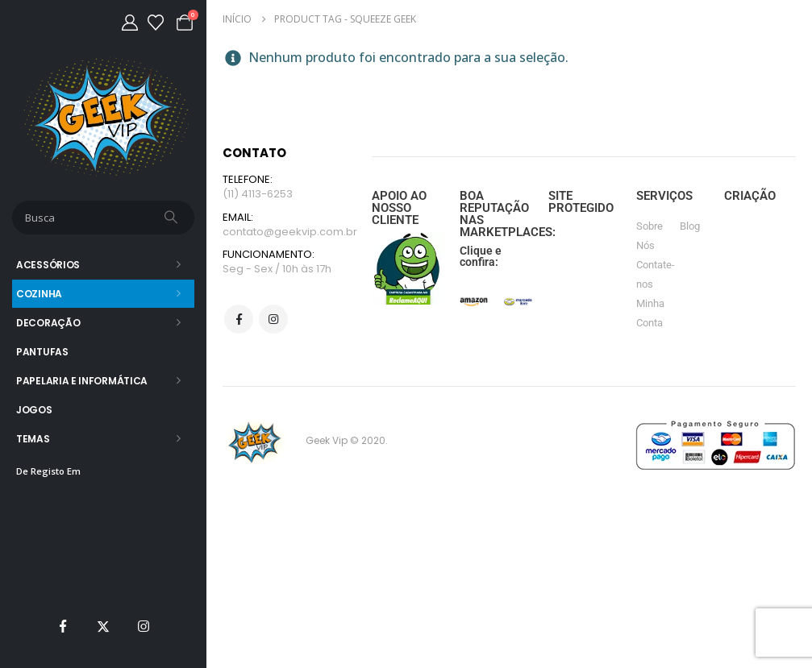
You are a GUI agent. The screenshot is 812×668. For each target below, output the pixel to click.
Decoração (48, 323)
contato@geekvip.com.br (290, 232)
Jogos (34, 410)
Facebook (239, 320)
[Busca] (173, 218)
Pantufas (42, 352)
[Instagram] (144, 626)
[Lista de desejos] (156, 23)
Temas (33, 439)
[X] (103, 626)
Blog (690, 226)
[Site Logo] (104, 116)
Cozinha (39, 294)
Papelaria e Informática (82, 381)
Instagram (273, 320)
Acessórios (48, 265)
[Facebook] (63, 626)
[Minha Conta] (130, 23)
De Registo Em (48, 471)
